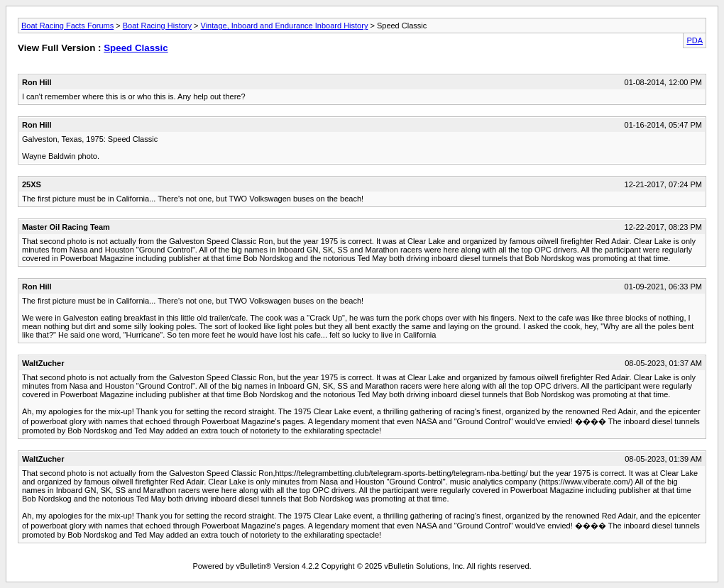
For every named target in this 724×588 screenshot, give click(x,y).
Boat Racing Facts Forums (67, 26)
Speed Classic (136, 48)
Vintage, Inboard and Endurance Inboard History (285, 26)
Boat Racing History (157, 26)
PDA (695, 40)
